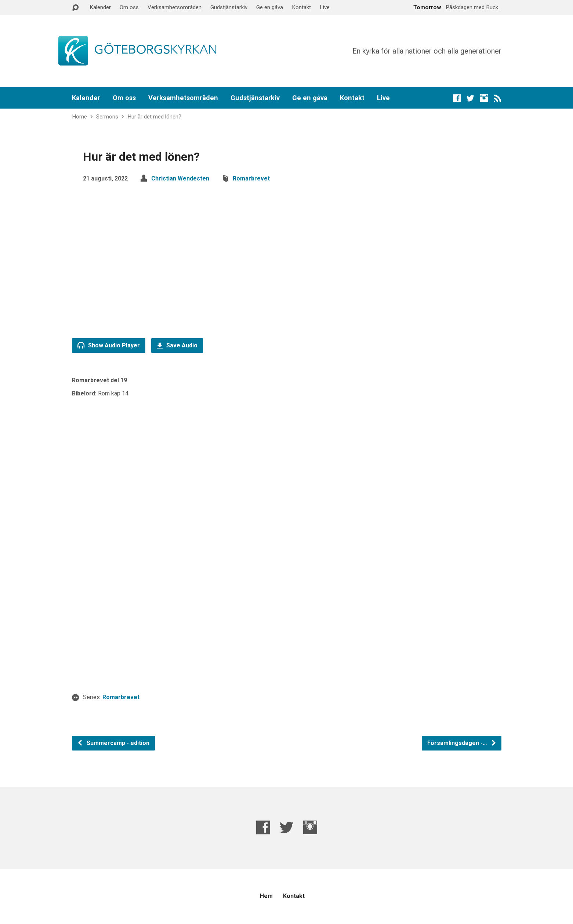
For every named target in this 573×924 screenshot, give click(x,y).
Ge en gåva (270, 7)
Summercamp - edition (113, 743)
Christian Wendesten (180, 178)
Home (79, 117)
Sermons (107, 117)
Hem (266, 896)
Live (325, 7)
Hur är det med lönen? (154, 117)
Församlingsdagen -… (462, 743)
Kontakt (301, 7)
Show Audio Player (109, 345)
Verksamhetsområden (175, 7)
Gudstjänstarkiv (229, 7)
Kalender (100, 7)
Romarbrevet (251, 178)
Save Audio (177, 345)
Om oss (129, 7)
